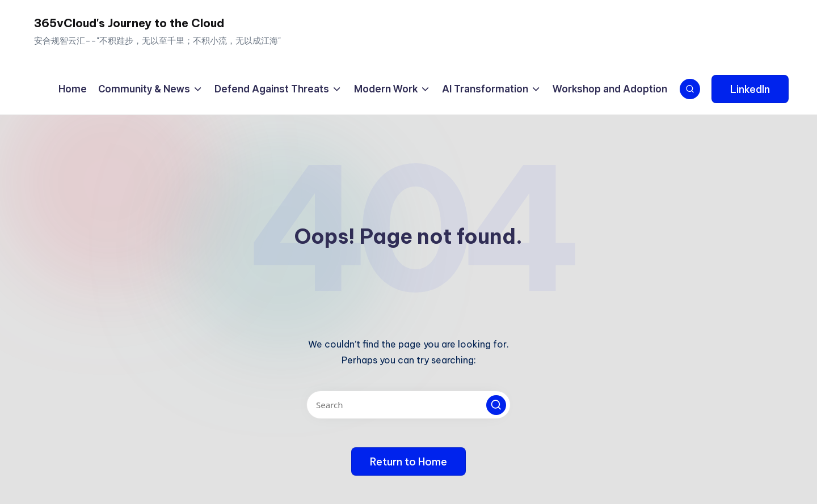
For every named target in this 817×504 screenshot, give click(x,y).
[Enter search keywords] (408, 405)
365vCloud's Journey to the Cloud (129, 23)
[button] (750, 89)
